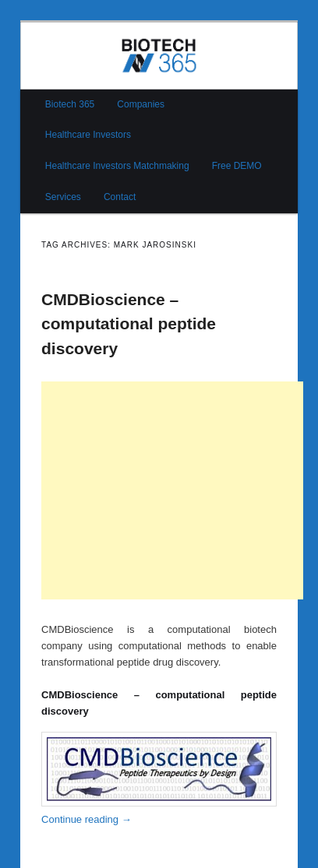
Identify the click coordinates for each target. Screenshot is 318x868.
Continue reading (87, 819)
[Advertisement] (172, 490)
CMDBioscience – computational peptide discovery (129, 324)
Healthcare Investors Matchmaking (117, 166)
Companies (141, 104)
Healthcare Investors (88, 135)
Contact (120, 197)
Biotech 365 (70, 104)
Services (63, 197)
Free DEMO (237, 166)
